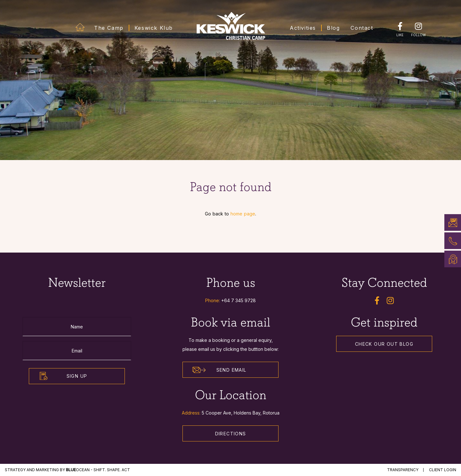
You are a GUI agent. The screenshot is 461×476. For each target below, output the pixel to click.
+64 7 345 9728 (239, 300)
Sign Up (77, 376)
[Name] (77, 327)
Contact (362, 28)
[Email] (77, 351)
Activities (303, 28)
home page (243, 214)
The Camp (109, 28)
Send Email (219, 370)
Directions (231, 434)
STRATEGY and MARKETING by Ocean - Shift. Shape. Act (67, 470)
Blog (333, 28)
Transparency (403, 470)
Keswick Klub (154, 28)
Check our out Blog (384, 344)
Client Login (443, 470)
